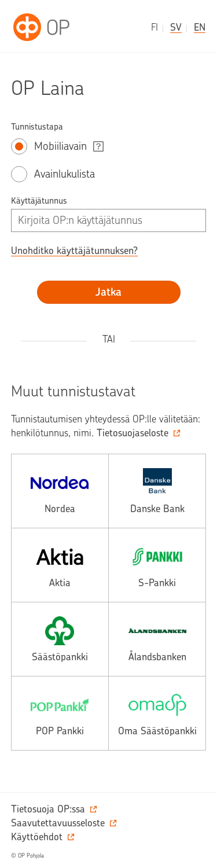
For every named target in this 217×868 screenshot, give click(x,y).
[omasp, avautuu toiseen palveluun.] (157, 713)
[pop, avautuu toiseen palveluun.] (60, 713)
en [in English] (200, 27)
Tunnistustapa (37, 127)
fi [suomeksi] (155, 27)
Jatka (108, 292)
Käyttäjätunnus (39, 201)
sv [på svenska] (176, 27)
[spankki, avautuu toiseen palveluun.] (157, 565)
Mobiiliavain (60, 146)
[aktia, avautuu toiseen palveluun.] (60, 565)
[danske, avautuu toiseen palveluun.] (157, 491)
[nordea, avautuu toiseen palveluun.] (60, 491)
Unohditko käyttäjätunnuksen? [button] (74, 251)
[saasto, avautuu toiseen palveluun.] (60, 639)
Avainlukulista (65, 174)
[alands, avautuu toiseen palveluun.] (157, 639)
